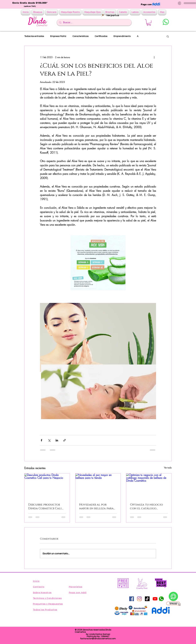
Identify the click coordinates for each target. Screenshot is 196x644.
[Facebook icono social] (132, 599)
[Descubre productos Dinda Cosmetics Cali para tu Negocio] (47, 486)
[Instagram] (139, 599)
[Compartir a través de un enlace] (65, 440)
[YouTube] (155, 599)
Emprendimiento (122, 36)
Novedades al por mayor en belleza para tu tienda (96, 507)
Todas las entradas (34, 36)
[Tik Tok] (147, 599)
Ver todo (168, 468)
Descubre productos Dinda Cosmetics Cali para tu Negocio (45, 507)
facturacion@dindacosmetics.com (98, 639)
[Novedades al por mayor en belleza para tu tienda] (98, 486)
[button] (149, 22)
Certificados (101, 36)
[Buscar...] (94, 22)
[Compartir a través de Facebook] (41, 440)
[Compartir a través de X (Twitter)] (49, 440)
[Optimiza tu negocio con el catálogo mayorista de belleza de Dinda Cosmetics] (149, 486)
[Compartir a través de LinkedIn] (57, 440)
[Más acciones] (154, 57)
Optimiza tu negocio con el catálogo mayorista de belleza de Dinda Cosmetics (148, 507)
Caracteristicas (80, 36)
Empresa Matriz (58, 36)
